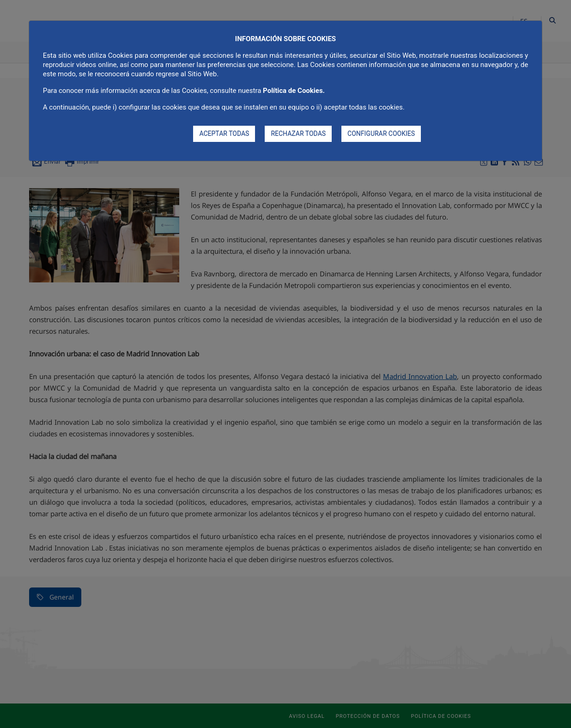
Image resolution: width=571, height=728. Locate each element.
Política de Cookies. (294, 91)
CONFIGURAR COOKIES (381, 134)
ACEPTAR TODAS (224, 134)
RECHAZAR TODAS (298, 134)
